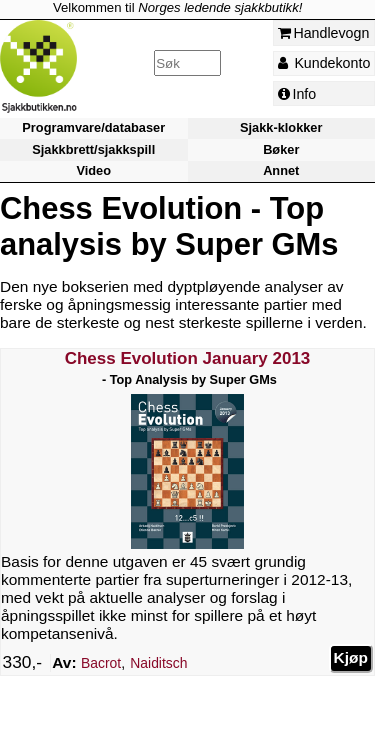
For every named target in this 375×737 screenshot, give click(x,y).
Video (93, 170)
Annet (281, 170)
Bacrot (101, 663)
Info (297, 94)
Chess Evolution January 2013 (188, 358)
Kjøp (351, 657)
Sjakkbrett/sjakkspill (93, 149)
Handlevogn (324, 33)
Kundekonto (324, 63)
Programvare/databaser (93, 128)
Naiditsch (158, 663)
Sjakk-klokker (281, 128)
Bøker (281, 149)
